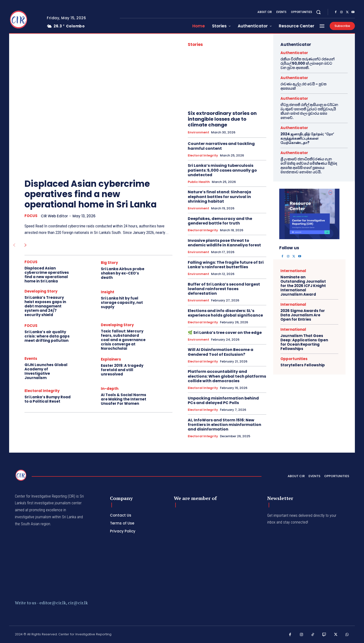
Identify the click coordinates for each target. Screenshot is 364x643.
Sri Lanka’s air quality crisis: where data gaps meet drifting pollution (47, 336)
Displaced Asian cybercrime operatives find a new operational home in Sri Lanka (91, 194)
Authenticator (294, 53)
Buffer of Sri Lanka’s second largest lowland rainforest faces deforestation (224, 289)
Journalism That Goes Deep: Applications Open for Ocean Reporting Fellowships (304, 342)
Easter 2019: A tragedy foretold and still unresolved (122, 370)
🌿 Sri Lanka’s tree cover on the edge (225, 333)
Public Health (199, 182)
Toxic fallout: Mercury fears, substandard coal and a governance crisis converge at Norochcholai (123, 340)
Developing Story (41, 291)
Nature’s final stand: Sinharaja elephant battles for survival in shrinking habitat (219, 197)
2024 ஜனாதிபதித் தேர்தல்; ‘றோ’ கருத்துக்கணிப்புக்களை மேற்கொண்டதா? (307, 138)
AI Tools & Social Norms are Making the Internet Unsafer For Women (124, 399)
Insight (108, 292)
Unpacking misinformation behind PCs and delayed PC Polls (223, 400)
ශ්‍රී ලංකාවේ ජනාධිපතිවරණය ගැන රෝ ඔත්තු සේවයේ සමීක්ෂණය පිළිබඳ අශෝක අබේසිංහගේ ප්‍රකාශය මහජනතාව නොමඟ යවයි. (309, 165)
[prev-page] (14, 245)
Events (31, 359)
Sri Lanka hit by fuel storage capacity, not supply (122, 303)
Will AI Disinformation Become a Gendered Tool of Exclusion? (221, 352)
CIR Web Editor (54, 216)
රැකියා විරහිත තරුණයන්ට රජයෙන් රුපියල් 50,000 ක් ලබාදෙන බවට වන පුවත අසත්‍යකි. (307, 63)
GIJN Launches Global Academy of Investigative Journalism (46, 371)
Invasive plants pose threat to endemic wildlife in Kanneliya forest (224, 243)
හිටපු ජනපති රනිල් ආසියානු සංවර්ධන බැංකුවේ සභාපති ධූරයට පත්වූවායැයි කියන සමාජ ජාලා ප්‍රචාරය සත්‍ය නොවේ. (309, 111)
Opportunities (294, 359)
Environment (198, 132)
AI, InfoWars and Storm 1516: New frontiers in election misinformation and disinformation (224, 425)
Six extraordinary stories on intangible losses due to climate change (222, 119)
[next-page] (26, 245)
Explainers (111, 359)
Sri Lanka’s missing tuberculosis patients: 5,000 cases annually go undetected (222, 170)
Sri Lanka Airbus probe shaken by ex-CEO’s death (123, 273)
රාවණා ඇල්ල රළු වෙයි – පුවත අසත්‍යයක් (303, 86)
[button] (318, 12)
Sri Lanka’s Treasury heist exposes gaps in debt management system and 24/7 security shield (45, 306)
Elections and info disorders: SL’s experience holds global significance (225, 313)
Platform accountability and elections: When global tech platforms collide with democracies (227, 376)
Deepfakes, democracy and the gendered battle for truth (220, 221)
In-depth (110, 389)
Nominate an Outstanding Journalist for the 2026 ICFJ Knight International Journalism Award (303, 286)
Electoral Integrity (42, 391)
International (293, 271)
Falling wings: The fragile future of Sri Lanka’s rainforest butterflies (226, 265)
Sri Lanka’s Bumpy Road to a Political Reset (48, 399)
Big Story (109, 263)
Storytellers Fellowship (303, 365)
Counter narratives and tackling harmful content (221, 146)
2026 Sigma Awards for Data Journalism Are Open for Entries (303, 315)
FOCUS (31, 216)
